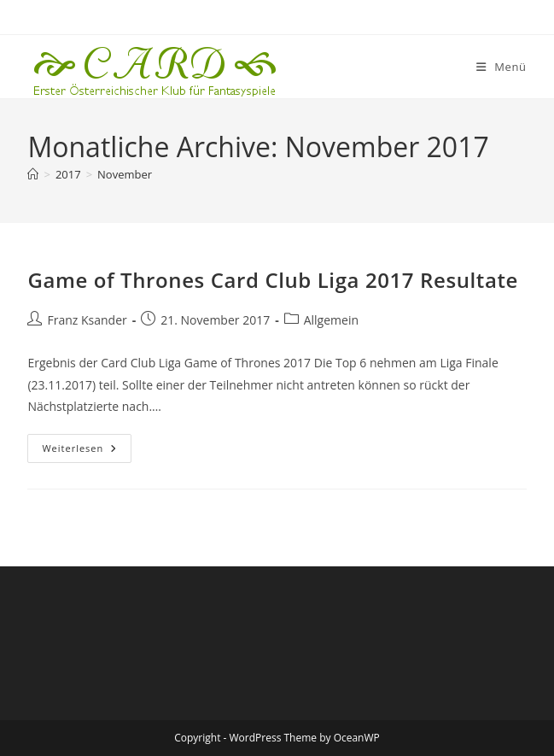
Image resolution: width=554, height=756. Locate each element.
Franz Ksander (87, 320)
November (125, 174)
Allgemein (331, 320)
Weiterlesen (87, 451)
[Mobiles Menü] (502, 67)
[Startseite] (33, 174)
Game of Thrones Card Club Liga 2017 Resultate (273, 280)
